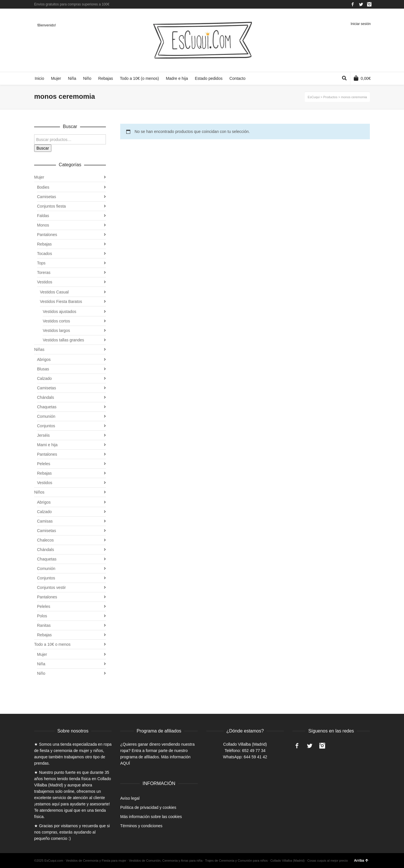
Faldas (43, 216)
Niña (41, 664)
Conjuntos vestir (51, 587)
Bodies (43, 187)
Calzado (44, 378)
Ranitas (44, 625)
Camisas (45, 521)
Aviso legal (130, 798)
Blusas (43, 369)
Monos (43, 225)
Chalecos (45, 540)
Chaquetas (47, 407)
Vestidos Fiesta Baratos (61, 301)
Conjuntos (46, 426)
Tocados (44, 254)
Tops (41, 263)
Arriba (361, 861)
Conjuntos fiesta (51, 206)
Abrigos (44, 359)
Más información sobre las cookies (151, 817)
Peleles (44, 464)
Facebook (353, 4)
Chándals (45, 397)
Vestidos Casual (54, 292)
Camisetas (46, 197)
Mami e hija (47, 445)
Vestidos (45, 282)
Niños (39, 492)
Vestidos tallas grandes (63, 340)
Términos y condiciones (141, 826)
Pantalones (47, 235)
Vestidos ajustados (60, 312)
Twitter (361, 4)
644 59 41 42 (255, 757)
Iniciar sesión (361, 24)
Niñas (39, 349)
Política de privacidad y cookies (148, 807)
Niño (41, 673)
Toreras (44, 272)
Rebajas (44, 244)
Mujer (39, 177)
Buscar (43, 148)
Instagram (369, 4)
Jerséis (43, 435)
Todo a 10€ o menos (52, 644)
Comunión (46, 416)
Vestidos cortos (56, 321)
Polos (42, 616)
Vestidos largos (56, 330)
